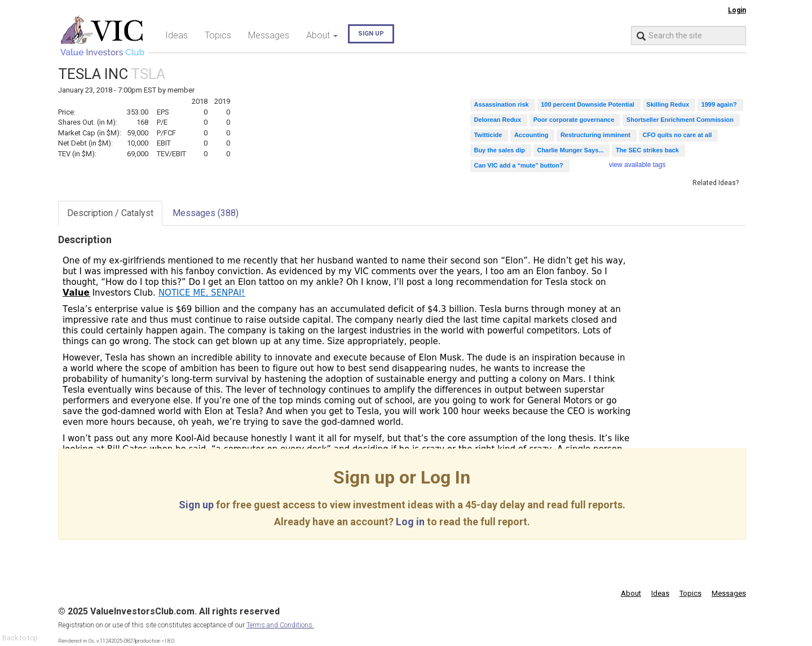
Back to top (20, 638)
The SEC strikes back (647, 150)
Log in (410, 522)
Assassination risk (501, 104)
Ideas (176, 35)
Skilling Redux (668, 104)
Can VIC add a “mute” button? (518, 165)
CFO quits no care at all (677, 135)
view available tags (637, 165)
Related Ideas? (716, 183)
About (631, 593)
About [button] (322, 35)
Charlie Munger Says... (570, 150)
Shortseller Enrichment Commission (680, 120)
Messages (269, 35)
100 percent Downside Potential (588, 104)
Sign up (371, 34)
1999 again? (719, 104)
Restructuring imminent (595, 135)
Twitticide (488, 135)
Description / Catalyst (110, 213)
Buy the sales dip (499, 150)
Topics (218, 35)
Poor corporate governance (574, 120)
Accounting (531, 135)
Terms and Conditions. (280, 625)
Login (737, 10)
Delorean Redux (497, 120)
